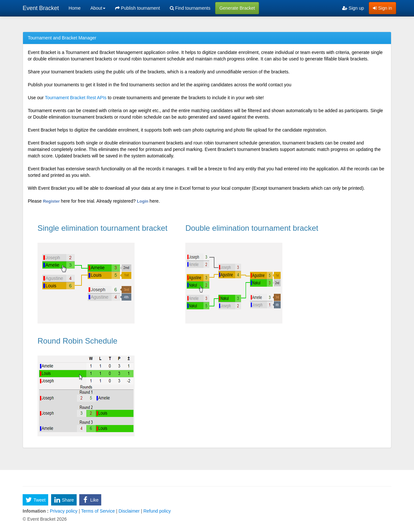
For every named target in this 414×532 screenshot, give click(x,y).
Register (52, 201)
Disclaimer (129, 511)
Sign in (382, 8)
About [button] (98, 8)
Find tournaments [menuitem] (190, 8)
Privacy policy (64, 511)
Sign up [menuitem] (353, 8)
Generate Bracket (237, 8)
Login (143, 201)
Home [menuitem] (75, 8)
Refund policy (156, 511)
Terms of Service (98, 511)
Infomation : (36, 511)
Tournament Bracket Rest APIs (76, 98)
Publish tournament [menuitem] (138, 8)
